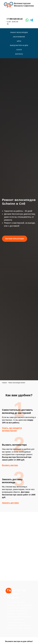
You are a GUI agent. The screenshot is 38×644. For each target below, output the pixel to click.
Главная (4, 383)
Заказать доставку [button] (10, 503)
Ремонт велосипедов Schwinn (17, 383)
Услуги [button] (19, 50)
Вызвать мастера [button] (10, 465)
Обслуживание (19, 37)
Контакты (19, 54)
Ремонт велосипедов (19, 32)
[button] (15, 239)
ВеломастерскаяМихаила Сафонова (24, 5)
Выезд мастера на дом (19, 45)
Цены (19, 41)
